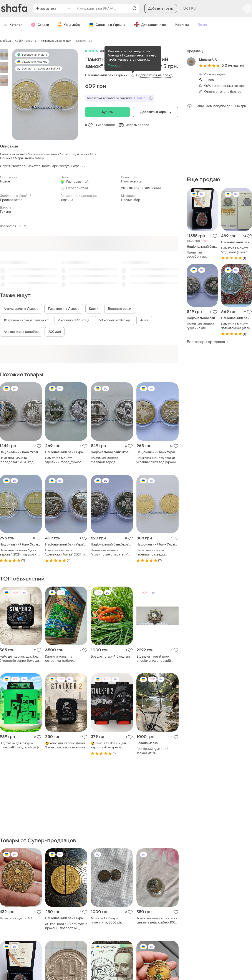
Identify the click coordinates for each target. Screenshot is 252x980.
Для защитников (150, 25)
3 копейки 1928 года (74, 320)
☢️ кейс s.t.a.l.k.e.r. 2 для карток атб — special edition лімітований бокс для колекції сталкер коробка (110, 745)
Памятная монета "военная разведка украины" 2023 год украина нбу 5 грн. (157, 552)
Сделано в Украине (107, 25)
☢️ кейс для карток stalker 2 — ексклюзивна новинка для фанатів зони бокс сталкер (65, 745)
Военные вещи (120, 309)
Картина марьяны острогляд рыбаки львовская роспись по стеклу (63, 659)
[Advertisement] (219, 143)
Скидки (40, 25)
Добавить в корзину (156, 112)
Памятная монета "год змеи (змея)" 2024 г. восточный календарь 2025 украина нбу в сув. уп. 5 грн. (235, 250)
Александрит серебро (21, 332)
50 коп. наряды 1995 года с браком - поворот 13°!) (66, 926)
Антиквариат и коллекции (54, 41)
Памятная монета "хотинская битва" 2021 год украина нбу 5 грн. (66, 552)
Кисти (94, 309)
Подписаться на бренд (154, 75)
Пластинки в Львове (64, 309)
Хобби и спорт (24, 41)
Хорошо (114, 65)
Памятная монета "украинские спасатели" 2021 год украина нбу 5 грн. (201, 326)
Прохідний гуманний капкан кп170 (152, 751)
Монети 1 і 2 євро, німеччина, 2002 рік (106, 920)
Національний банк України (106, 75)
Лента (202, 25)
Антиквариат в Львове (21, 309)
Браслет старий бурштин (110, 657)
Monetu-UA (208, 60)
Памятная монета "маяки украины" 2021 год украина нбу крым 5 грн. (157, 460)
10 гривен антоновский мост (26, 320)
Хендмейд (69, 25)
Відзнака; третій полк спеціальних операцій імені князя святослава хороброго (154, 659)
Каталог (13, 25)
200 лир (55, 332)
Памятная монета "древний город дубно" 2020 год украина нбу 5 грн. (63, 460)
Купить (108, 112)
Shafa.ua (5, 41)
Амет (144, 320)
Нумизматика (84, 41)
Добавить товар (161, 9)
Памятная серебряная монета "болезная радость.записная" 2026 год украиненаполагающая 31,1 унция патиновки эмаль (202, 255)
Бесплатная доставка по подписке (120, 98)
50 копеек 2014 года (115, 320)
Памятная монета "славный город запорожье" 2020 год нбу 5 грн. (112, 460)
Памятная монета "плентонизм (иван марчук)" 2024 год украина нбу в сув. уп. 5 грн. (236, 326)
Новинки (182, 25)
